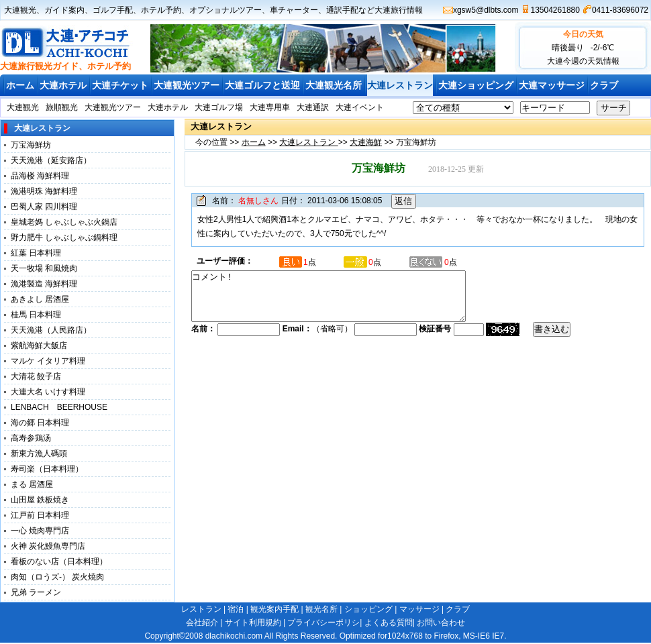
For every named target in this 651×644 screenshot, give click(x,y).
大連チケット (120, 85)
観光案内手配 (274, 609)
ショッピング (368, 609)
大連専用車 (270, 107)
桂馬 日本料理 (36, 315)
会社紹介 (202, 623)
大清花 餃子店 (36, 376)
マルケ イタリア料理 (48, 361)
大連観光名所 (334, 85)
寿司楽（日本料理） (47, 469)
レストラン (201, 609)
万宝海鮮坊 (31, 145)
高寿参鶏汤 (31, 438)
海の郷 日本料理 (40, 423)
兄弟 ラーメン (36, 592)
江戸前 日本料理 (40, 515)
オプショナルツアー (226, 10)
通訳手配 (342, 10)
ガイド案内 (64, 10)
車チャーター (294, 10)
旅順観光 (62, 107)
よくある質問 (389, 623)
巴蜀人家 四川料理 (44, 207)
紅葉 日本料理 (36, 253)
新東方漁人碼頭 (43, 453)
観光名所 (321, 609)
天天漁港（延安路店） (51, 160)
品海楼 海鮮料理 (40, 176)
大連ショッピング (476, 85)
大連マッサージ (552, 85)
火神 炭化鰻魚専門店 (48, 546)
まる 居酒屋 (32, 484)
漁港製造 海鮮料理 (44, 284)
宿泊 (236, 609)
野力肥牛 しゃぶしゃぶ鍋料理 (64, 237)
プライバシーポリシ (323, 623)
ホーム (20, 85)
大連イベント (360, 107)
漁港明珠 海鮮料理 (44, 191)
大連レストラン (400, 85)
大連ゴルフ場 (219, 107)
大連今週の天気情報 (583, 61)
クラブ (604, 85)
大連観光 (20, 10)
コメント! (345, 301)
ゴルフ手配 (113, 10)
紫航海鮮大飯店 (39, 345)
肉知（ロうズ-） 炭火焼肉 (57, 577)
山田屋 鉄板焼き (40, 500)
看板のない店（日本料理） (59, 561)
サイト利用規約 (253, 623)
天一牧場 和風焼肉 (44, 268)
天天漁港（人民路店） (51, 330)
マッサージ (419, 609)
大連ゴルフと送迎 (262, 85)
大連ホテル (63, 85)
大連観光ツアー (187, 85)
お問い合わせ (441, 623)
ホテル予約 (161, 10)
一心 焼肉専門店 (40, 531)
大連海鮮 (366, 142)
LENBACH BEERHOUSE (59, 407)
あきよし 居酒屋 (40, 299)
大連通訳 (313, 107)
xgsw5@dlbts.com (486, 10)
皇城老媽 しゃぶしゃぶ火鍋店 (64, 222)
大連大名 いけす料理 (52, 392)
